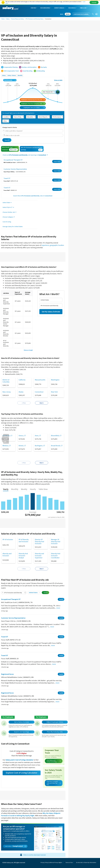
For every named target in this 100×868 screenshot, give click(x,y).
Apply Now (57, 161)
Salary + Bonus (12, 75)
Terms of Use (69, 862)
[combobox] (33, 131)
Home (3, 19)
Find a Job (84, 8)
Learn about (15, 846)
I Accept (94, 2)
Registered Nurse (7, 674)
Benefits (20, 75)
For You (34, 8)
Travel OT (7, 178)
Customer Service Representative (15, 169)
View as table (58, 80)
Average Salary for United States (13, 226)
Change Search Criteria (10, 127)
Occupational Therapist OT (13, 160)
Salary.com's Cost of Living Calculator (20, 760)
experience (45, 245)
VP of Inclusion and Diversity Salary (35, 19)
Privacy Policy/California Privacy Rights (51, 862)
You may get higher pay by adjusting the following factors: (18, 113)
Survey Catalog (60, 8)
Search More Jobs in (33, 196)
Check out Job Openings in (25, 155)
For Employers (46, 8)
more (58, 608)
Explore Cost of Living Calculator (22, 773)
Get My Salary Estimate (51, 312)
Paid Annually (10, 80)
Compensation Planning (81, 14)
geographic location (57, 245)
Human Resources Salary (18, 19)
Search (7, 140)
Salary (8, 19)
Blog (62, 14)
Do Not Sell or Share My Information (86, 862)
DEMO (68, 14)
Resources (73, 8)
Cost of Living (7, 222)
